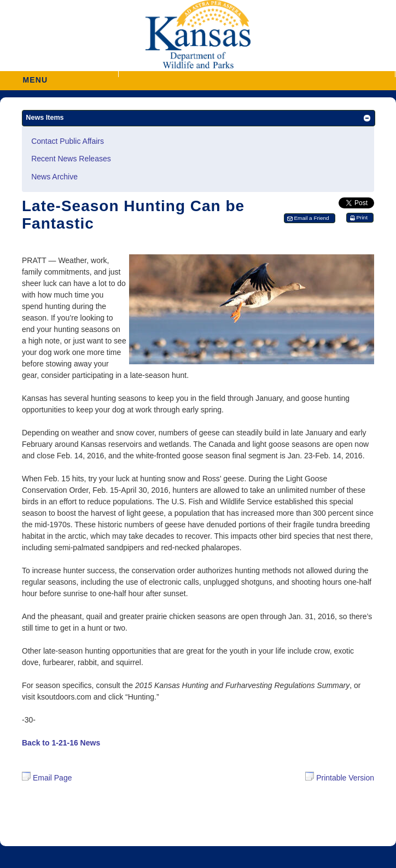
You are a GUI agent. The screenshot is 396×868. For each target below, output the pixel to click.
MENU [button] (35, 76)
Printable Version (340, 777)
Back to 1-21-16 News (61, 743)
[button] (257, 74)
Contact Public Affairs (68, 141)
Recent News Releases (71, 159)
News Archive (54, 177)
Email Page (47, 778)
